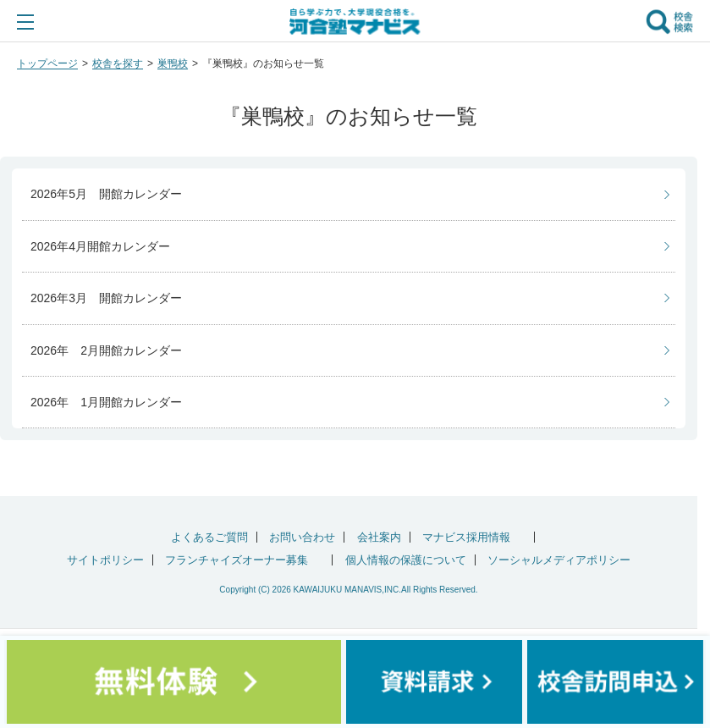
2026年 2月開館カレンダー (106, 350)
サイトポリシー (105, 560)
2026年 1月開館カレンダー (106, 402)
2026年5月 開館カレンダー (106, 194)
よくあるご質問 (209, 537)
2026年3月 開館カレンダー (106, 298)
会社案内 (379, 537)
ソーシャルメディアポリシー (559, 560)
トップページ (47, 63)
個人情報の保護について (406, 560)
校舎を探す (118, 63)
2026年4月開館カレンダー (100, 246)
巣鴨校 (173, 63)
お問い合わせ (302, 537)
